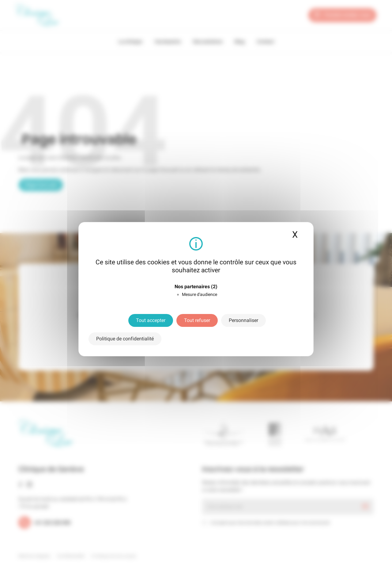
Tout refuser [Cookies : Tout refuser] (197, 320)
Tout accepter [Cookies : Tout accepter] (151, 320)
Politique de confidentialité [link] (125, 339)
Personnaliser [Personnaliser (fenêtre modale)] (243, 320)
